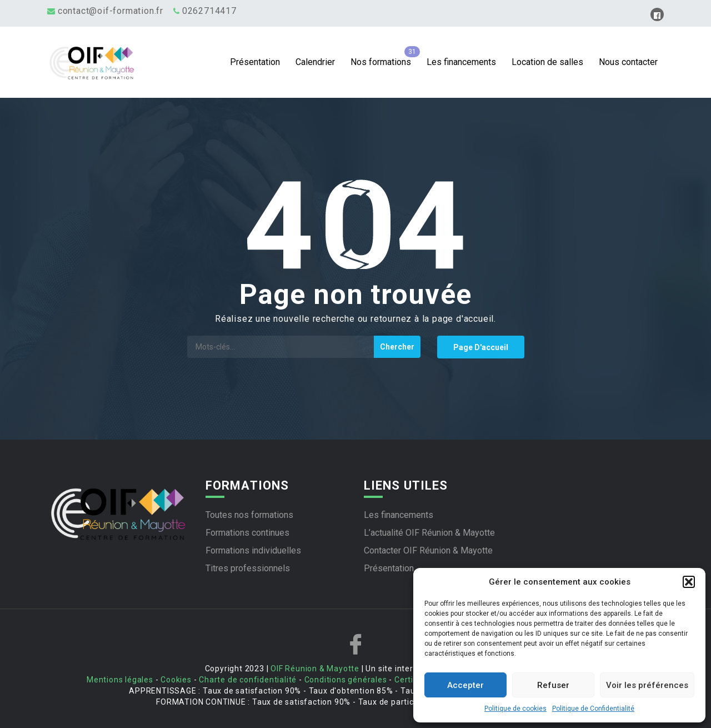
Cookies (176, 680)
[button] (689, 582)
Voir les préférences (647, 685)
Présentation (255, 62)
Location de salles (547, 62)
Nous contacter (628, 62)
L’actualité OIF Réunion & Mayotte (429, 533)
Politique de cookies (515, 709)
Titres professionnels (248, 568)
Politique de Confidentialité (593, 709)
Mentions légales (120, 680)
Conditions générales (346, 680)
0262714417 (209, 11)
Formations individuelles (253, 550)
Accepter (465, 685)
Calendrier (315, 62)
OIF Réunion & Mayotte (315, 669)
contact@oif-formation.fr (111, 11)
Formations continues (247, 533)
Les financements (461, 62)
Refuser (553, 685)
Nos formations (381, 62)
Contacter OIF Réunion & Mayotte (428, 550)
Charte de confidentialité (248, 680)
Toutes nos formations (249, 515)
